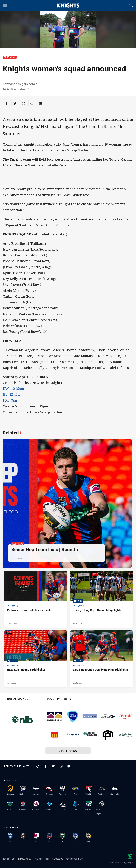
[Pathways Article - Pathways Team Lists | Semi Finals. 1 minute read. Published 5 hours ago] (36, 599)
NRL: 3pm (11, 400)
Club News (10, 57)
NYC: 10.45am (13, 388)
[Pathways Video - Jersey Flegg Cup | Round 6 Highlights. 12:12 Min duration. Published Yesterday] (102, 599)
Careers (39, 859)
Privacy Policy (25, 859)
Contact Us (58, 859)
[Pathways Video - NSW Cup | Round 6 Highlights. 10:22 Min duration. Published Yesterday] (36, 659)
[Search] (131, 5)
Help (47, 859)
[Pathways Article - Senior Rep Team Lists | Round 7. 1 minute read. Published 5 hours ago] (67, 504)
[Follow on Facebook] (46, 766)
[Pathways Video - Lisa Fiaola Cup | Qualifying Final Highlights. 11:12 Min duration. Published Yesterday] (102, 659)
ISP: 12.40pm (13, 394)
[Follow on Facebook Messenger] (69, 766)
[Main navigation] (5, 5)
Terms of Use (9, 859)
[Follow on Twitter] (53, 766)
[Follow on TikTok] (38, 766)
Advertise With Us (74, 859)
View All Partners (68, 751)
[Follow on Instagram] (61, 766)
